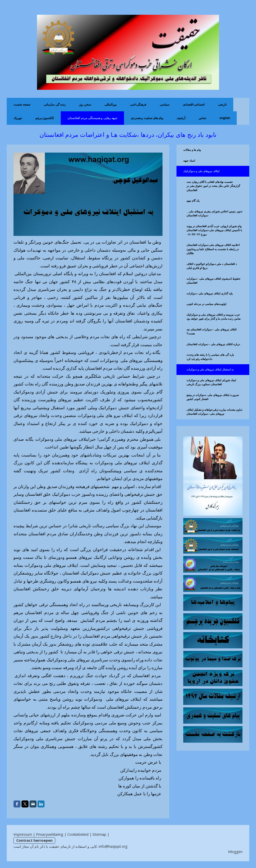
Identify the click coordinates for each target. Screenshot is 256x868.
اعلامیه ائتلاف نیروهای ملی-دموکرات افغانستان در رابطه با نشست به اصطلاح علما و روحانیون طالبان (213, 249)
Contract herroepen (34, 840)
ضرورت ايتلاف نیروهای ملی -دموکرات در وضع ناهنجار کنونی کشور (213, 397)
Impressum (23, 834)
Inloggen (235, 852)
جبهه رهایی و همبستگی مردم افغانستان (92, 118)
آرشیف (181, 118)
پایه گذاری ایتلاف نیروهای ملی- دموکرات (209, 293)
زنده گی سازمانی (55, 105)
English (225, 118)
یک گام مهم (193, 201)
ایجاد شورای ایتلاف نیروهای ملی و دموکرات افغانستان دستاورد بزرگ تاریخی (211, 382)
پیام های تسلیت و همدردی (147, 118)
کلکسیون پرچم (45, 118)
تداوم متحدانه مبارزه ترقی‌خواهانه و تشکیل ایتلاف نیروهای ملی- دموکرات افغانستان (214, 412)
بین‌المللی (110, 105)
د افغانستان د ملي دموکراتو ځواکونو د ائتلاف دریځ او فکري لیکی (212, 266)
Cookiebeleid (78, 834)
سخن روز (85, 105)
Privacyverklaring (50, 834)
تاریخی (222, 105)
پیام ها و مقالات (192, 150)
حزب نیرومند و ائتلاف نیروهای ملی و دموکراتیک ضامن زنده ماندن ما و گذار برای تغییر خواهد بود (213, 317)
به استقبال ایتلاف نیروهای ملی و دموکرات (210, 369)
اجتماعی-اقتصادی (194, 105)
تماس (202, 118)
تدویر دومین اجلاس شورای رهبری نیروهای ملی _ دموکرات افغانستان (214, 213)
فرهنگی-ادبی (138, 105)
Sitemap (99, 834)
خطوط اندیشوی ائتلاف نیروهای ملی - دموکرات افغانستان (213, 281)
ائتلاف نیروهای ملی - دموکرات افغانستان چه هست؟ (211, 332)
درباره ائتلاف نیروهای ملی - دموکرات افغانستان (213, 344)
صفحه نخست (22, 105)
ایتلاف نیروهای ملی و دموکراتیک (201, 171)
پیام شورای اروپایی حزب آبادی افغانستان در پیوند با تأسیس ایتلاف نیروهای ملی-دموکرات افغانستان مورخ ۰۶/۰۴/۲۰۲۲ (214, 230)
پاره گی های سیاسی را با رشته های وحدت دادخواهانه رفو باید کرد (210, 357)
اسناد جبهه (189, 161)
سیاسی (164, 105)
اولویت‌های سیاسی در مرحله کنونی (206, 304)
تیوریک (18, 118)
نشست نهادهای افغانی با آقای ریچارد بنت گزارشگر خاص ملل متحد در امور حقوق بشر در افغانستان (213, 186)
